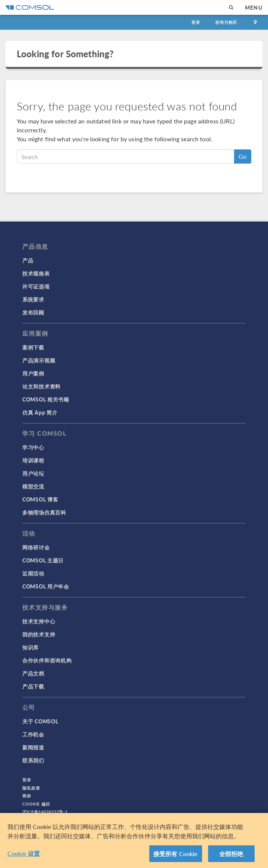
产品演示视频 (39, 360)
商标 (27, 796)
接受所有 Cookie (176, 855)
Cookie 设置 (24, 854)
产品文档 (33, 673)
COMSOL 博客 (40, 499)
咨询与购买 (226, 22)
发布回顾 (33, 312)
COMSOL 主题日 (43, 560)
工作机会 (33, 734)
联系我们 (33, 760)
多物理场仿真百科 (44, 512)
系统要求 (33, 299)
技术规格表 (36, 273)
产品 (28, 260)
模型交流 (33, 486)
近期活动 (33, 573)
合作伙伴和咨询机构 (47, 660)
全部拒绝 (231, 855)
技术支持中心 (39, 621)
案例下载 (33, 347)
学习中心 (33, 447)
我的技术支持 (39, 634)
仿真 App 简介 (40, 412)
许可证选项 (36, 286)
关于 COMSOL (40, 721)
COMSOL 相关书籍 (46, 399)
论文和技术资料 (42, 386)
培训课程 (33, 460)
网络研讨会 (36, 547)
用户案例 (33, 373)
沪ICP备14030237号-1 (45, 812)
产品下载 (33, 686)
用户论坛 (33, 473)
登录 (196, 22)
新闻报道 (33, 747)
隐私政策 (31, 788)
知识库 (31, 647)
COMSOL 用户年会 (46, 586)
